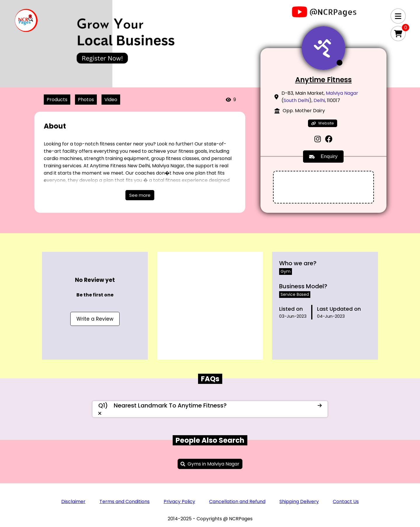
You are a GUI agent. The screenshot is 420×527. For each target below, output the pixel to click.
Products (57, 100)
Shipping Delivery (299, 501)
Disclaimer (73, 501)
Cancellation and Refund (237, 501)
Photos (86, 100)
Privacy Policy (179, 501)
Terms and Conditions (125, 501)
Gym (286, 271)
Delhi (319, 100)
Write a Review (95, 319)
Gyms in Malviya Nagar (213, 464)
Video (111, 100)
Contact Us (346, 501)
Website (323, 123)
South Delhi (296, 100)
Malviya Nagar (342, 93)
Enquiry (323, 156)
